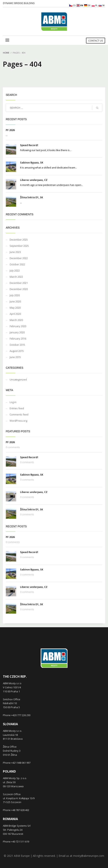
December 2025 (19, 240)
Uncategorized (18, 380)
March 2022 (16, 277)
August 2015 (17, 351)
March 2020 (16, 320)
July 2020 (15, 295)
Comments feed (19, 414)
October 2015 (17, 345)
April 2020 (15, 314)
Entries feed (17, 408)
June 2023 (15, 252)
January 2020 (17, 332)
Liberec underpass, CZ (34, 180)
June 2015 (15, 357)
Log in (13, 402)
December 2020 (19, 289)
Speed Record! (29, 145)
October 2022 (17, 264)
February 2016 (18, 339)
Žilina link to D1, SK (32, 197)
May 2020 (15, 308)
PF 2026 (10, 130)
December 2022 (19, 258)
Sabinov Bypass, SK (32, 163)
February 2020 (18, 326)
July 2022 (15, 271)
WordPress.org (18, 421)
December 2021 (19, 283)
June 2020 (15, 301)
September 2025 (19, 246)
